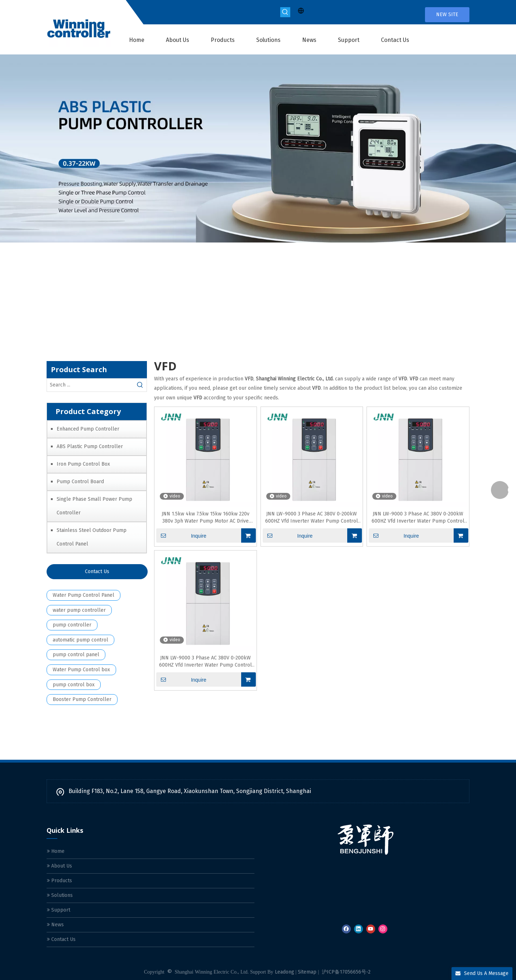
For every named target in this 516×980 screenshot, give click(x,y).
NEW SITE (447, 15)
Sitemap (307, 972)
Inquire (181, 535)
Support (59, 910)
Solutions (60, 895)
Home (56, 851)
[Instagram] (383, 929)
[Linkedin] (359, 929)
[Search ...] (90, 385)
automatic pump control (80, 640)
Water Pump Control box (81, 670)
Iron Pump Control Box (83, 464)
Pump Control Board (80, 482)
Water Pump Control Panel (83, 595)
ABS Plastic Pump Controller (90, 446)
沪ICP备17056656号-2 (346, 972)
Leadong (285, 972)
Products (59, 881)
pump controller (72, 625)
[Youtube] (371, 929)
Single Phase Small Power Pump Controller (94, 506)
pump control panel (76, 655)
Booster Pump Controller (82, 699)
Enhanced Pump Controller (88, 429)
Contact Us (97, 571)
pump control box (74, 685)
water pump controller (79, 610)
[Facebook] (346, 929)
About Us (59, 866)
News (55, 925)
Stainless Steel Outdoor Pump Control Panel (92, 537)
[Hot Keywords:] (285, 12)
